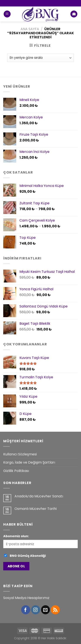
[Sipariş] (40, 58)
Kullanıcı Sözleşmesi (20, 454)
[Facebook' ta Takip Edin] (26, 610)
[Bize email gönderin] (46, 610)
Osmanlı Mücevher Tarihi (36, 509)
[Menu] (7, 14)
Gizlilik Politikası (16, 471)
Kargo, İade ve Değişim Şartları (29, 462)
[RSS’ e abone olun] (55, 610)
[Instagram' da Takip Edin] (36, 610)
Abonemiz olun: (16, 536)
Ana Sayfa (30, 29)
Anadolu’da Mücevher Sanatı (39, 496)
